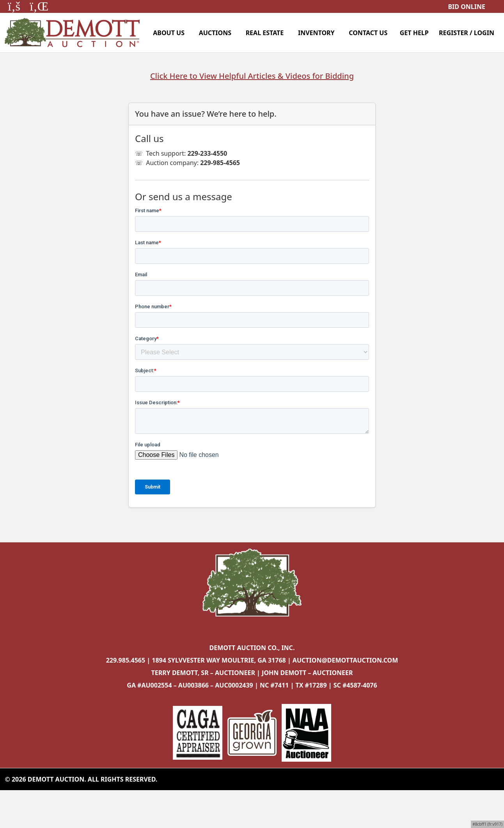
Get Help (414, 33)
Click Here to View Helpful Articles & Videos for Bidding (252, 76)
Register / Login (467, 33)
